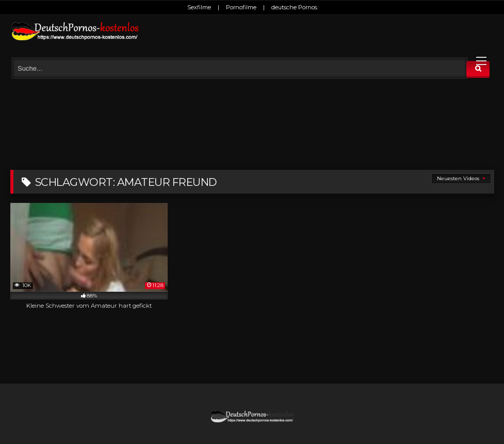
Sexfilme (199, 7)
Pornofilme (241, 7)
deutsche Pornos (294, 7)
